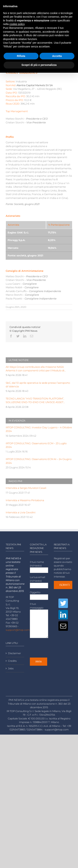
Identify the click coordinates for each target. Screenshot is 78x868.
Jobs (11, 668)
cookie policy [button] (17, 24)
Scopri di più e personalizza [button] (39, 65)
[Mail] (63, 626)
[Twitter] (63, 603)
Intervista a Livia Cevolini (21, 512)
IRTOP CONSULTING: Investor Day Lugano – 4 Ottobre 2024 (39, 429)
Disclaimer (14, 653)
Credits (12, 661)
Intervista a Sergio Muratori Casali (26, 488)
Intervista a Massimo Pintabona (25, 500)
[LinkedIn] (63, 615)
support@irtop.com (18, 630)
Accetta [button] (57, 56)
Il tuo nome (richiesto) (39, 566)
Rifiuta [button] (21, 56)
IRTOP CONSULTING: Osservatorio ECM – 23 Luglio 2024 (36, 445)
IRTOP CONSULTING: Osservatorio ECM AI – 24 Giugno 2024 (39, 461)
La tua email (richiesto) (39, 581)
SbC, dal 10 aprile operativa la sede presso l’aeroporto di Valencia (38, 385)
